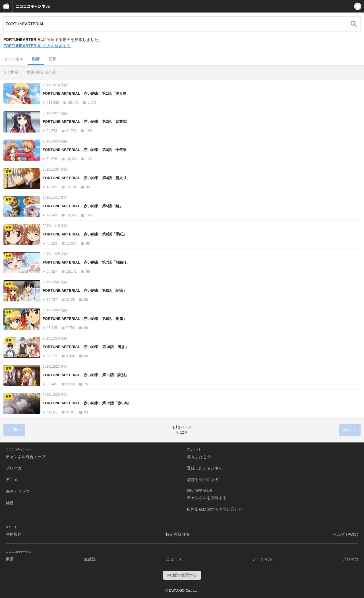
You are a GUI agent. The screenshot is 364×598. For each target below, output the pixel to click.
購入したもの (199, 457)
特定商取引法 (177, 534)
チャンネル (14, 59)
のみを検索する (37, 46)
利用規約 (14, 534)
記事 (52, 59)
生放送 (90, 559)
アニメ (12, 480)
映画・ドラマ (18, 491)
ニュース (174, 559)
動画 (36, 59)
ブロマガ (14, 468)
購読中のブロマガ (203, 480)
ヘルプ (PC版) (346, 534)
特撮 (10, 503)
